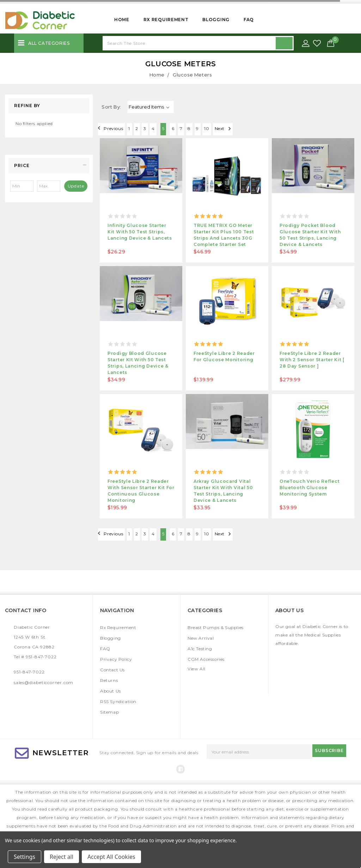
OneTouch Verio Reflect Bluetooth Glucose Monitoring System (310, 488)
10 (282, 129)
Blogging (216, 20)
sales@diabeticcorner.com (44, 682)
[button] (49, 166)
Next (306, 129)
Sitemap (109, 712)
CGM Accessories (206, 659)
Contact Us (112, 670)
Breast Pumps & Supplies (216, 627)
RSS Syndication (118, 701)
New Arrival (201, 638)
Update (76, 186)
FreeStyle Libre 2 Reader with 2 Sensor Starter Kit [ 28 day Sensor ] (312, 360)
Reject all (62, 857)
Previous (113, 129)
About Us (111, 691)
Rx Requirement (166, 20)
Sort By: (111, 107)
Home (122, 20)
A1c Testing (200, 649)
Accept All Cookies (111, 857)
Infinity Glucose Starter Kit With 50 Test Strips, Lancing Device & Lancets (140, 232)
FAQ (249, 20)
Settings (25, 857)
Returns (109, 680)
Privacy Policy (116, 659)
